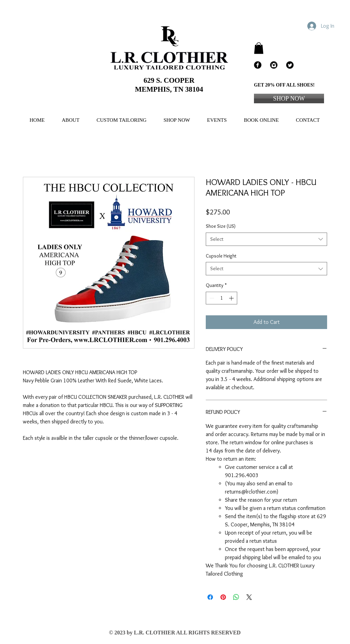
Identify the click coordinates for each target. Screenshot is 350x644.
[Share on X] (249, 597)
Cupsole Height (221, 256)
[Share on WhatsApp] (236, 597)
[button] (259, 48)
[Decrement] (211, 298)
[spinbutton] (221, 298)
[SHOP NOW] (289, 98)
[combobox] (266, 239)
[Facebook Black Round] (258, 65)
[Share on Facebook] (210, 597)
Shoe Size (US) (221, 226)
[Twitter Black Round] (290, 65)
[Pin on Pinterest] (223, 597)
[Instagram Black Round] (274, 65)
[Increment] (232, 298)
